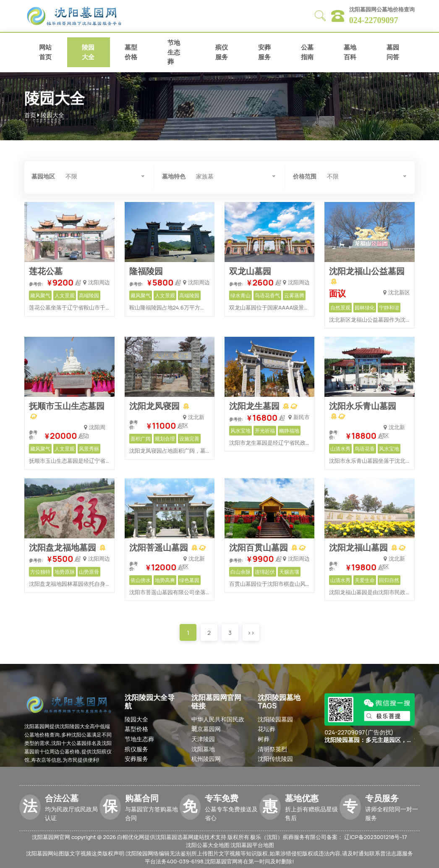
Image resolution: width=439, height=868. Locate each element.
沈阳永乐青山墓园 (363, 406)
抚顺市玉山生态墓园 (67, 406)
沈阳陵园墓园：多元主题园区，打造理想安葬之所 (368, 740)
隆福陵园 (146, 271)
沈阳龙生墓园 (255, 406)
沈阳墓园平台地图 (252, 845)
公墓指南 (307, 52)
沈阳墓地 (203, 749)
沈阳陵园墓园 (275, 719)
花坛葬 (267, 729)
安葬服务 (264, 52)
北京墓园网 (206, 729)
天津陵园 (203, 739)
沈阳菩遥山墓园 (159, 547)
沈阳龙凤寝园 (155, 406)
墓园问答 (393, 52)
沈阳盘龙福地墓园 (63, 547)
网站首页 (45, 52)
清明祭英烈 (272, 749)
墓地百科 (350, 52)
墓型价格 (131, 52)
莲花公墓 (46, 271)
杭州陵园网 (206, 759)
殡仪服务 (222, 52)
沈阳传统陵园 (275, 759)
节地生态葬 (174, 52)
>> (251, 633)
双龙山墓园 (250, 271)
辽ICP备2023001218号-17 (376, 837)
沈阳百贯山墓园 (259, 547)
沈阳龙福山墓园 (359, 547)
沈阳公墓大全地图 (208, 845)
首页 (30, 115)
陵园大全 (88, 52)
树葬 (264, 739)
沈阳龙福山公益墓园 (367, 271)
